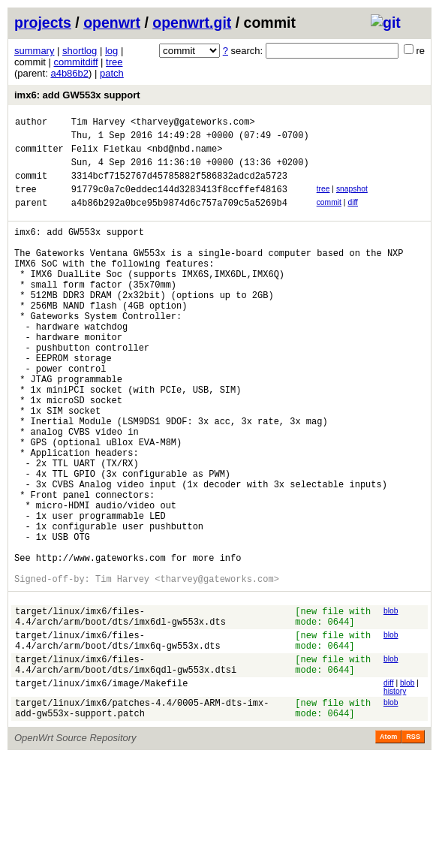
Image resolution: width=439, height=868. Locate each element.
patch (112, 73)
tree (114, 62)
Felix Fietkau (107, 155)
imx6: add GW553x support (77, 95)
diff (353, 216)
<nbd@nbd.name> (185, 155)
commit (329, 216)
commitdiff (76, 62)
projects (43, 23)
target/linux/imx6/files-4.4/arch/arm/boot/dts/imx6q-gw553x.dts (118, 740)
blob (391, 703)
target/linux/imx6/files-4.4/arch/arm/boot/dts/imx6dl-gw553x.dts (120, 712)
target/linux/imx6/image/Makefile (101, 791)
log (111, 51)
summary (34, 51)
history (395, 797)
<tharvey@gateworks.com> (193, 124)
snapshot (352, 200)
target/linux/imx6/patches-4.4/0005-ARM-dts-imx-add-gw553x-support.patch (142, 817)
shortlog (80, 51)
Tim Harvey (98, 124)
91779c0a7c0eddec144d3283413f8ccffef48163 (179, 202)
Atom (388, 847)
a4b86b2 (69, 73)
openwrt (112, 23)
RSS (413, 847)
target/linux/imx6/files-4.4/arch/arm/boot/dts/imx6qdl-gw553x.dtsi (126, 769)
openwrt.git (192, 23)
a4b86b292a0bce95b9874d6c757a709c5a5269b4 (179, 218)
